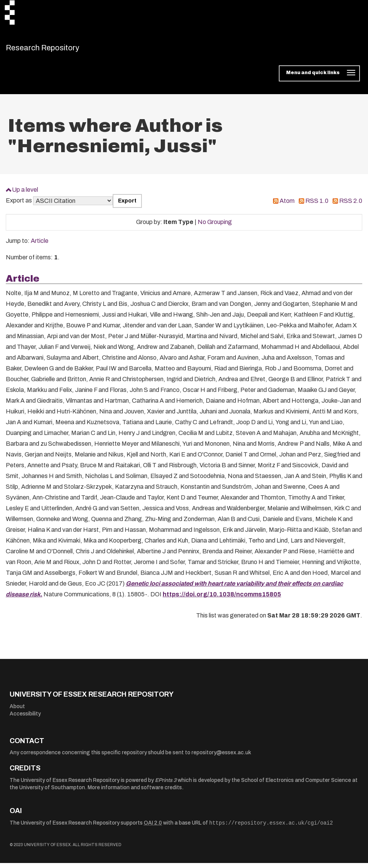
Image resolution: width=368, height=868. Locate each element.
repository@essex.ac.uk (221, 758)
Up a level (25, 194)
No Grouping (215, 227)
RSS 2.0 (351, 206)
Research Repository (60, 50)
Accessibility (25, 719)
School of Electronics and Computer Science (296, 785)
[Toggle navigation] (319, 78)
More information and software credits (135, 792)
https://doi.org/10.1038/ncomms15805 (222, 599)
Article (40, 246)
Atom (287, 206)
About (17, 711)
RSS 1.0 (317, 206)
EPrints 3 (166, 785)
